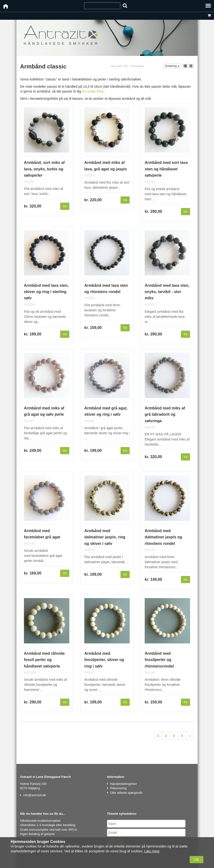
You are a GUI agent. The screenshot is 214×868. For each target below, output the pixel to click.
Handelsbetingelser (124, 784)
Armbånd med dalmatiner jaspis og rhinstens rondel (163, 537)
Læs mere (152, 851)
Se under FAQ (93, 91)
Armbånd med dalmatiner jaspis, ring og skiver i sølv (105, 537)
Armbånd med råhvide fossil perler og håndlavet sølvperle (44, 660)
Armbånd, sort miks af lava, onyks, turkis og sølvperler (44, 169)
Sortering (172, 66)
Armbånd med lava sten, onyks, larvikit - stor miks (167, 292)
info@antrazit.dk (35, 795)
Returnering (118, 788)
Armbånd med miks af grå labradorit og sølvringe (165, 414)
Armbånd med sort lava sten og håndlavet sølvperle (166, 169)
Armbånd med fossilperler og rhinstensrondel (159, 660)
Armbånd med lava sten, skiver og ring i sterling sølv (46, 292)
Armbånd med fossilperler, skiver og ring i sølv (104, 660)
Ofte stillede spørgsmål (126, 793)
